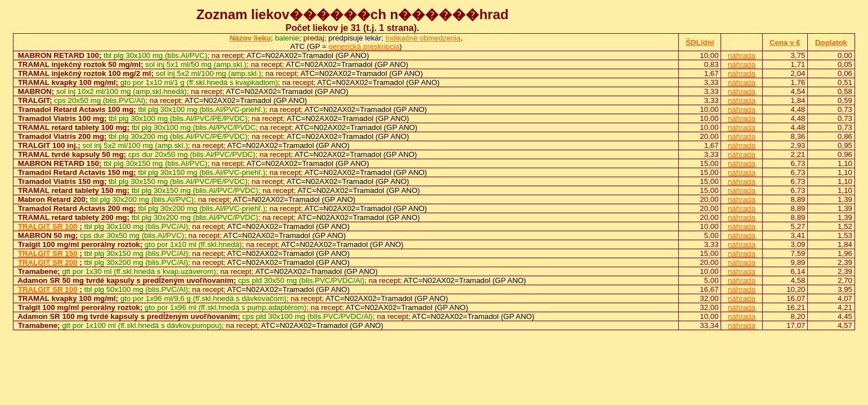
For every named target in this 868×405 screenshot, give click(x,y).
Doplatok (831, 42)
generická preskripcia (364, 46)
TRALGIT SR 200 (48, 262)
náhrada (742, 55)
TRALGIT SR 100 (48, 226)
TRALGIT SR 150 (48, 253)
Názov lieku (250, 38)
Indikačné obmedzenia (423, 38)
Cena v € (785, 42)
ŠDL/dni (700, 42)
